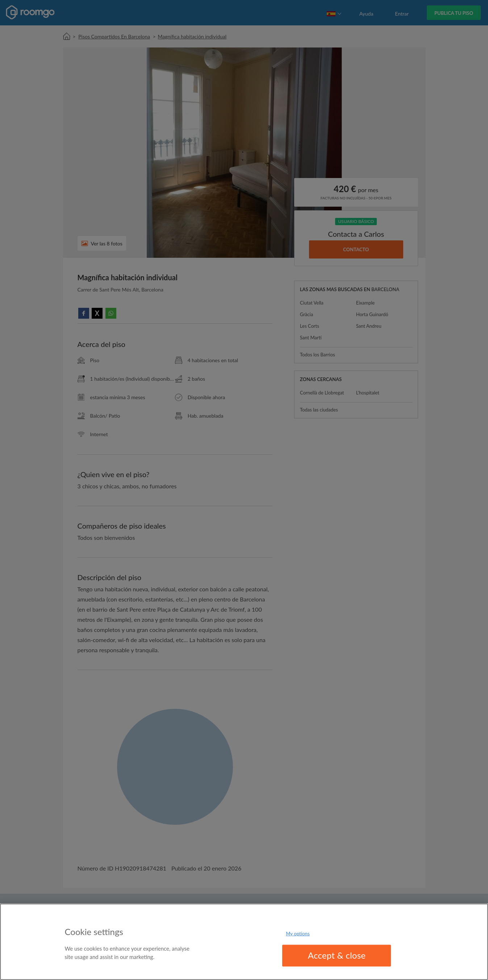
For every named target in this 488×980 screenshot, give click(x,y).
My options (298, 934)
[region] (244, 942)
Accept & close (337, 955)
